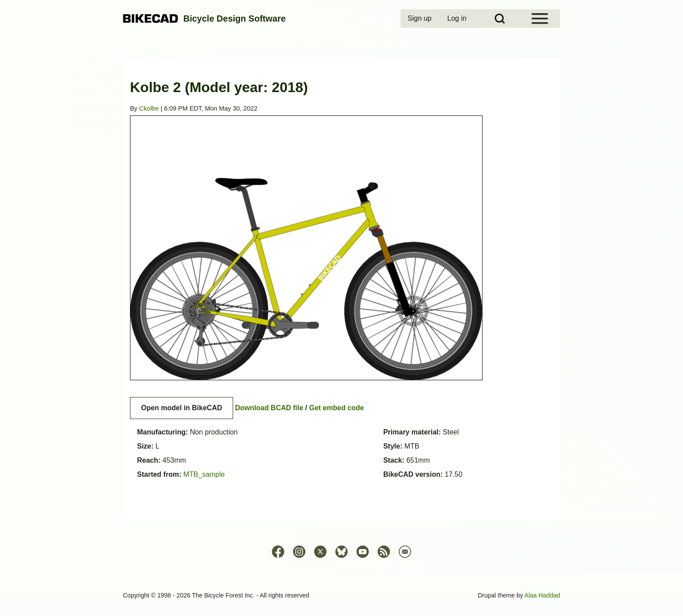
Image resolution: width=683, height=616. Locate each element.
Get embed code (337, 408)
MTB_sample (204, 474)
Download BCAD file (269, 408)
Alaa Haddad (542, 595)
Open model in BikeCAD (182, 408)
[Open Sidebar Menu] (540, 19)
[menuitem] (420, 19)
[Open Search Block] (500, 19)
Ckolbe (149, 108)
